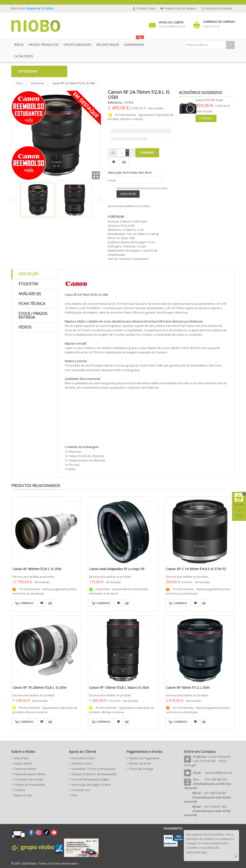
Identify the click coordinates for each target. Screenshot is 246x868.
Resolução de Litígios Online (91, 785)
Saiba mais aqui (196, 852)
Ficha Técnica (32, 304)
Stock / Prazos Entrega (33, 315)
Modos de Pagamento (144, 758)
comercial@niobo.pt (219, 773)
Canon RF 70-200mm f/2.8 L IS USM (39, 688)
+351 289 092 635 (216, 779)
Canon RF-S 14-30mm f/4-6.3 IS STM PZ (196, 569)
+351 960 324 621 (215, 793)
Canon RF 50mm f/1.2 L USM (188, 688)
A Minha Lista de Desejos (180, 8)
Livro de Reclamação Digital (90, 779)
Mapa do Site (23, 795)
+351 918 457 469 (215, 806)
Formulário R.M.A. (83, 758)
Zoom (96, 175)
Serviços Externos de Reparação (94, 774)
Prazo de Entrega (141, 769)
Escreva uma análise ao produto (129, 206)
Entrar (50, 8)
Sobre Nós (21, 758)
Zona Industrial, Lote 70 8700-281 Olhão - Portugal (207, 761)
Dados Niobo (23, 763)
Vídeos (25, 327)
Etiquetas (28, 284)
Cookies (19, 790)
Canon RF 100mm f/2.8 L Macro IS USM (119, 688)
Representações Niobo (30, 774)
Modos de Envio (140, 763)
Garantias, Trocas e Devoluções (94, 769)
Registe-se (34, 8)
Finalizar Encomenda (219, 8)
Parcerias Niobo (25, 769)
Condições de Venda (28, 779)
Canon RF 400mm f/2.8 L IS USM (37, 569)
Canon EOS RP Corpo (209, 100)
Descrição (28, 274)
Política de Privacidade (29, 785)
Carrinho (206, 118)
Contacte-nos (81, 790)
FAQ (74, 795)
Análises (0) (30, 294)
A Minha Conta (146, 8)
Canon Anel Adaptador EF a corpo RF (117, 569)
